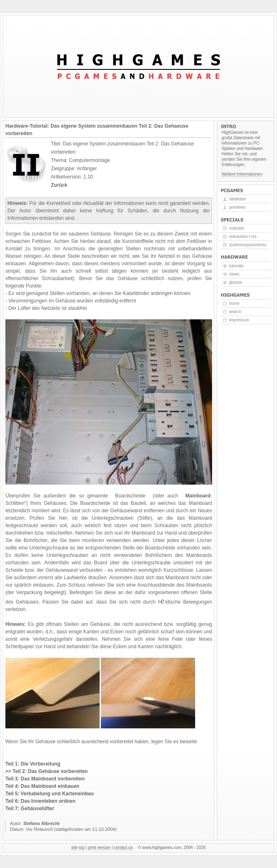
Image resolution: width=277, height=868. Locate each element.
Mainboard (198, 496)
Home (234, 303)
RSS (254, 237)
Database (238, 199)
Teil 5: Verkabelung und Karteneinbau (50, 794)
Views (234, 274)
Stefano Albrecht (41, 823)
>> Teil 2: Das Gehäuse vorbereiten (47, 771)
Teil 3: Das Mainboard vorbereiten (45, 779)
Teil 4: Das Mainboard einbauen (42, 786)
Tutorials (236, 266)
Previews (237, 207)
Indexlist (236, 228)
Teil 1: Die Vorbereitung (33, 764)
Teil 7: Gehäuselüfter (30, 809)
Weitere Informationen (242, 174)
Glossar (236, 282)
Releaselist (238, 237)
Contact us (124, 848)
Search (235, 312)
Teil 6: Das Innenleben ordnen (41, 801)
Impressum (239, 320)
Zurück (59, 185)
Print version (99, 848)
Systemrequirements (248, 245)
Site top (78, 848)
